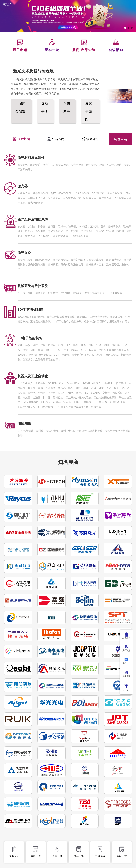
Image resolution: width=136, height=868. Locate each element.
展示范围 (21, 139)
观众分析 (90, 139)
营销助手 (67, 107)
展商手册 (45, 107)
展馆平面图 (89, 111)
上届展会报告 (20, 107)
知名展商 (56, 139)
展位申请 (120, 139)
